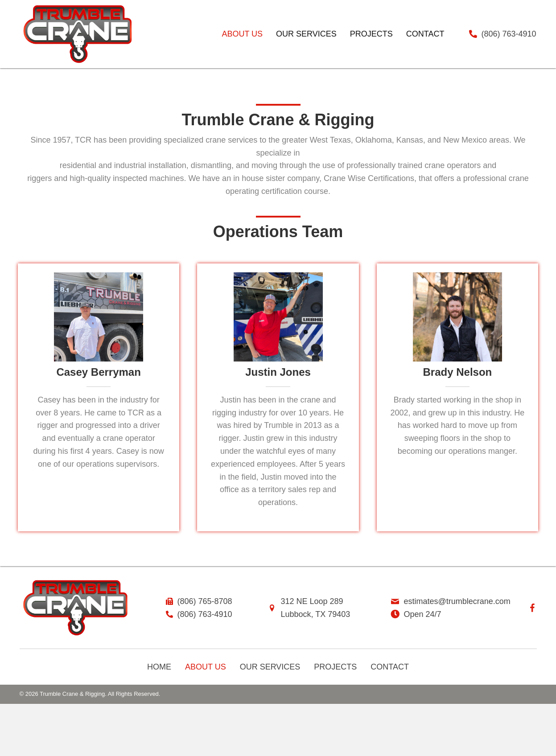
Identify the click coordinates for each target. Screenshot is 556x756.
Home (159, 667)
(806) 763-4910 (509, 34)
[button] (532, 608)
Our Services (270, 667)
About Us (206, 667)
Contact (390, 667)
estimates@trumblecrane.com (457, 601)
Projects (335, 667)
